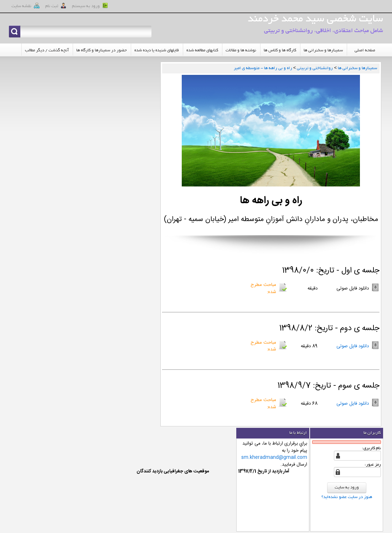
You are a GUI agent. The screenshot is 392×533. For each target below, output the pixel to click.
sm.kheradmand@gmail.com (274, 457)
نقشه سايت (25, 6)
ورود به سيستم (90, 6)
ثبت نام (56, 6)
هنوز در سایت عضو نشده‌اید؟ (347, 497)
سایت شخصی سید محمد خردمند (315, 20)
